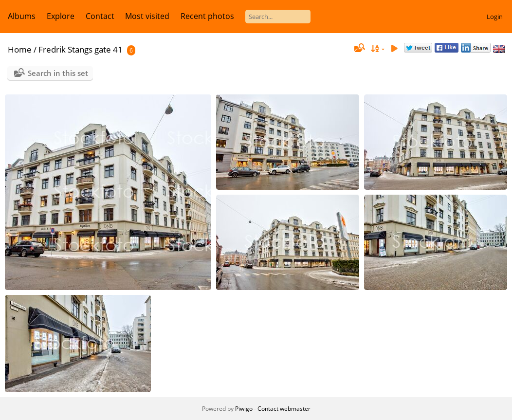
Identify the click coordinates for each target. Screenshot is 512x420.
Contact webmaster (284, 409)
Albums (22, 16)
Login (495, 17)
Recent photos (207, 16)
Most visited (147, 16)
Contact (100, 16)
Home (20, 49)
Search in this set (58, 73)
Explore (61, 16)
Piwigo (244, 409)
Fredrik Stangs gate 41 (81, 49)
